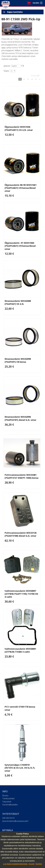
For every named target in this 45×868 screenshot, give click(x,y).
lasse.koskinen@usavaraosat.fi (15, 821)
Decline (39, 864)
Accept (31, 864)
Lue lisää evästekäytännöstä (15, 864)
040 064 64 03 (8, 818)
